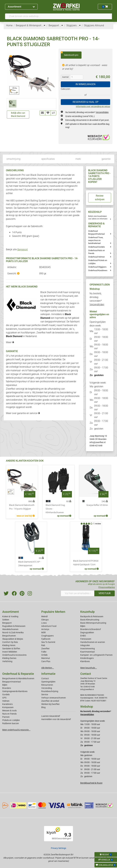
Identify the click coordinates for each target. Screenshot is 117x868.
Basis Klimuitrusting (90, 620)
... (44, 25)
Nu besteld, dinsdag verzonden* (87, 112)
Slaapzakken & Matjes (13, 639)
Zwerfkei (45, 649)
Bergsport (23, 249)
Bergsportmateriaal (12, 682)
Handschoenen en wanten (93, 642)
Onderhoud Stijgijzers (97, 267)
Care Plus (46, 661)
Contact (45, 678)
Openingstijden (48, 682)
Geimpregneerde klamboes (15, 691)
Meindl (44, 616)
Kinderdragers (87, 658)
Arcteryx (45, 629)
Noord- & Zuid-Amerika (13, 632)
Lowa (44, 623)
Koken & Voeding (10, 616)
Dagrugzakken (87, 632)
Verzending (47, 688)
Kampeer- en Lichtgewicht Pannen (96, 655)
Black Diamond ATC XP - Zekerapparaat (30, 564)
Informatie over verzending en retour (93, 106)
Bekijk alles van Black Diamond (18, 114)
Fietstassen (86, 639)
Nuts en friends (9, 714)
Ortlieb (44, 655)
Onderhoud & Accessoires (14, 655)
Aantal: (66, 77)
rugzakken (12, 333)
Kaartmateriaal (87, 652)
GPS (4, 698)
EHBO (83, 636)
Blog (43, 707)
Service (45, 694)
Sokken (6, 620)
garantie (106, 159)
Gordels (6, 694)
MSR (43, 632)
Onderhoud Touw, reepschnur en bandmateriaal (96, 240)
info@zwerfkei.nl (97, 442)
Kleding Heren (9, 645)
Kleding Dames (9, 658)
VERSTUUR (105, 593)
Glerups (45, 620)
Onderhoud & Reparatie (18, 674)
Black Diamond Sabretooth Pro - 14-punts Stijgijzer (22, 507)
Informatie (48, 674)
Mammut (46, 658)
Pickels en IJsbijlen (11, 720)
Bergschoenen (9, 636)
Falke (44, 652)
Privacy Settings (58, 848)
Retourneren (47, 685)
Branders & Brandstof (91, 629)
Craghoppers (47, 636)
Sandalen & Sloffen (11, 649)
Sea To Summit (48, 642)
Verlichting (7, 661)
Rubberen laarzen (11, 723)
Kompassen (8, 707)
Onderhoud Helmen (97, 257)
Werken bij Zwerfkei (50, 704)
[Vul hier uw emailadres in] (78, 593)
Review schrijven (100, 198)
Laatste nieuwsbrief (51, 716)
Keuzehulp (87, 612)
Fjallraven (46, 639)
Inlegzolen (85, 645)
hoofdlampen (28, 333)
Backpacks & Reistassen (92, 616)
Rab (43, 645)
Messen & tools (9, 711)
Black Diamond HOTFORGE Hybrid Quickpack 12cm (86, 563)
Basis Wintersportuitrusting (93, 623)
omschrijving (13, 159)
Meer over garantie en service (23, 413)
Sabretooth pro (70, 54)
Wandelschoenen (10, 629)
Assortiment (21, 7)
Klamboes (85, 661)
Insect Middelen (10, 652)
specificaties (48, 159)
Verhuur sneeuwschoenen (54, 698)
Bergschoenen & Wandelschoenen (18, 678)
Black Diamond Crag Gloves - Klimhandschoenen (55, 509)
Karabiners (7, 704)
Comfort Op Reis (10, 642)
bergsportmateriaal (55, 322)
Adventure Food (49, 626)
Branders (7, 688)
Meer (10, 342)
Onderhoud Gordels (97, 247)
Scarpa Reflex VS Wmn (97, 505)
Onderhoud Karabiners (98, 270)
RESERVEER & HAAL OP (86, 102)
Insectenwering (88, 649)
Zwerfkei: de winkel (50, 701)
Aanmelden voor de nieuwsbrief (56, 719)
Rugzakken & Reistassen (14, 626)
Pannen (6, 717)
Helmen (6, 701)
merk (78, 159)
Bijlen (83, 626)
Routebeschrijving (50, 691)
